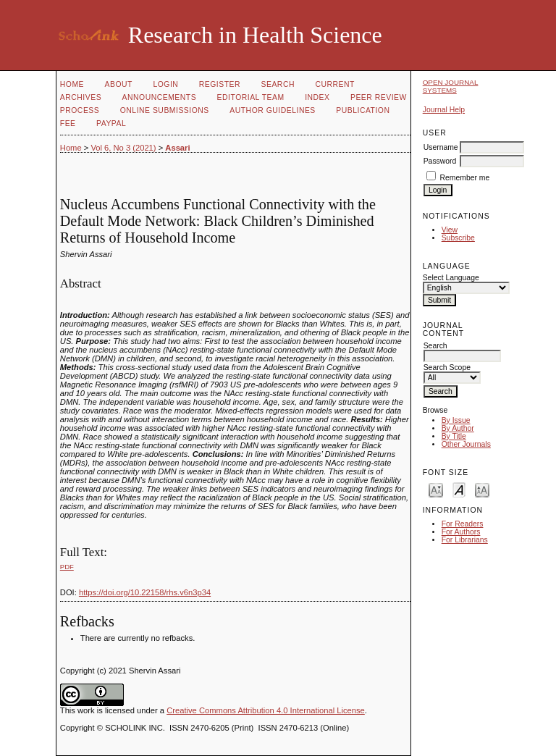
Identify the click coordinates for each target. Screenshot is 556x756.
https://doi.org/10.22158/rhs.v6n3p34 (145, 592)
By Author (458, 428)
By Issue (456, 420)
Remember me (465, 178)
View (450, 230)
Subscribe (458, 238)
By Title (454, 436)
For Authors (461, 532)
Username (441, 147)
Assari (177, 148)
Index (317, 97)
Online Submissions (165, 110)
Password (440, 161)
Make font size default (459, 489)
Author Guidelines (273, 110)
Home (72, 84)
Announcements (160, 97)
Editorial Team (251, 97)
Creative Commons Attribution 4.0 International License (266, 710)
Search (278, 84)
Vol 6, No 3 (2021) (123, 148)
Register (220, 84)
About (119, 84)
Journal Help (444, 110)
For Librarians (465, 540)
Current (334, 84)
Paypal (111, 123)
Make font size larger (482, 489)
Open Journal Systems (451, 86)
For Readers (463, 524)
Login (165, 84)
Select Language (451, 278)
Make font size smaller (436, 489)
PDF (67, 567)
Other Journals (466, 444)
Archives (81, 97)
